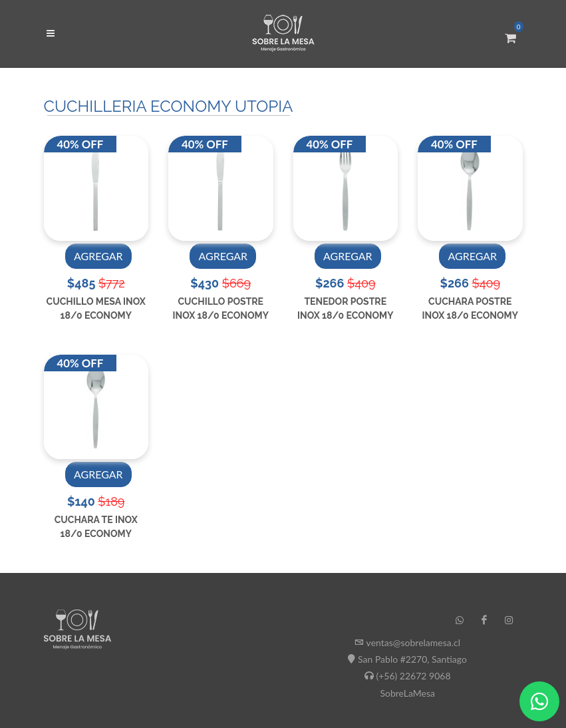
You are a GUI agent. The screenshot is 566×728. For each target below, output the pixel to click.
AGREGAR (98, 256)
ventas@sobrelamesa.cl (413, 642)
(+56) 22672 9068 (413, 676)
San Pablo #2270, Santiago (412, 659)
